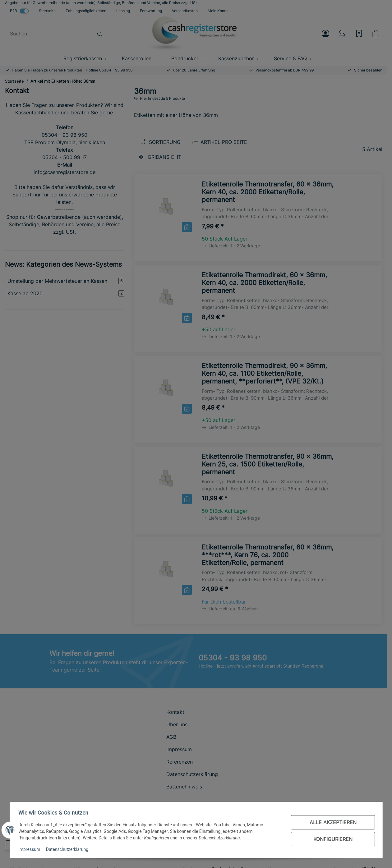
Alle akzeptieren (332, 822)
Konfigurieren (332, 839)
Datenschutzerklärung (68, 849)
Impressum (31, 849)
